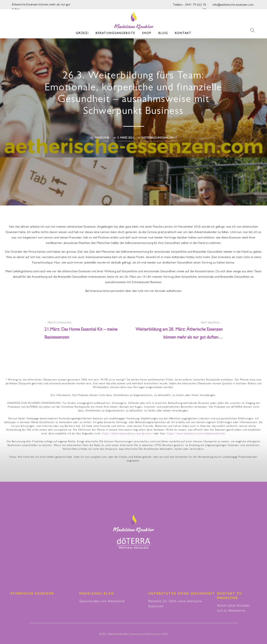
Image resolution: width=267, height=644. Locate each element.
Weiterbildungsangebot (159, 138)
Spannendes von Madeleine (102, 601)
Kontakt (183, 33)
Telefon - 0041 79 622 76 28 (189, 6)
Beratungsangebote (115, 33)
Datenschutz (152, 634)
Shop (147, 33)
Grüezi (82, 33)
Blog (163, 33)
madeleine (102, 138)
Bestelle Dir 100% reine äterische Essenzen (175, 604)
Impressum (136, 634)
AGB (165, 634)
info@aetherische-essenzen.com (233, 5)
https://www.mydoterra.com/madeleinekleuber (196, 434)
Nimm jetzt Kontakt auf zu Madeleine (234, 608)
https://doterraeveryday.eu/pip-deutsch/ (127, 434)
